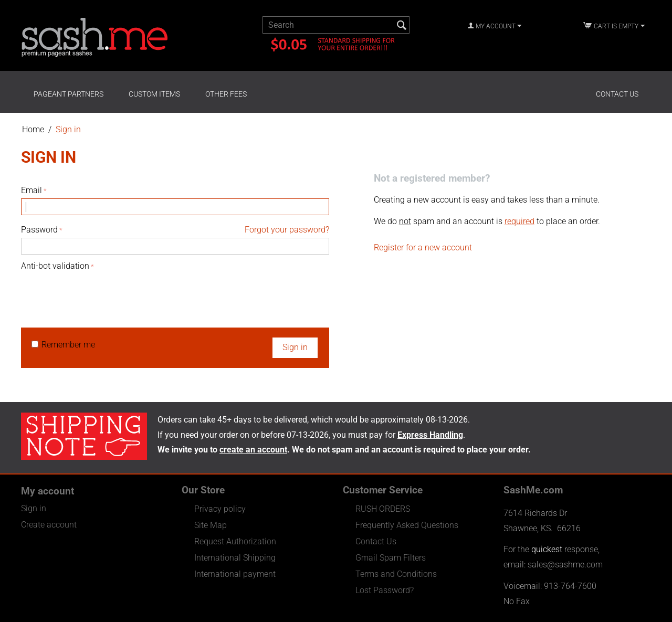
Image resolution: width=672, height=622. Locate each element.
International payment (235, 574)
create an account (253, 450)
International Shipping (235, 558)
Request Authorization (235, 541)
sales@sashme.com (565, 565)
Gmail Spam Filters (391, 558)
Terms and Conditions (396, 574)
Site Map (211, 525)
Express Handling (430, 435)
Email (31, 190)
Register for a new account (423, 247)
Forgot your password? (287, 230)
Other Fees (226, 94)
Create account (49, 525)
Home (33, 129)
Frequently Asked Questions (407, 525)
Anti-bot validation (55, 266)
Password (39, 230)
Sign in (295, 347)
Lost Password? (385, 590)
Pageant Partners (69, 94)
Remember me (63, 345)
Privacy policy (220, 509)
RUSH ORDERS (383, 509)
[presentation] (101, 294)
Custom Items (154, 94)
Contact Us (617, 94)
